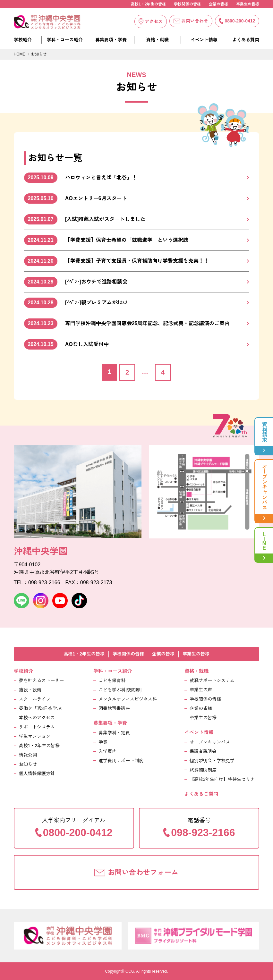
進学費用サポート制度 (121, 761)
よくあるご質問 (201, 794)
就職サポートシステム (212, 680)
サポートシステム (37, 727)
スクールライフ (35, 699)
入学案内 (107, 751)
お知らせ (28, 764)
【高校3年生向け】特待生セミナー (225, 779)
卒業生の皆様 (248, 4)
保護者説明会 (203, 751)
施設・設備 (30, 690)
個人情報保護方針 (37, 773)
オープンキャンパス (210, 742)
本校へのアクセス (37, 718)
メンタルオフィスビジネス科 (128, 699)
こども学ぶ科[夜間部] (120, 690)
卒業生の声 (201, 690)
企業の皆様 (218, 4)
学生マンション (35, 736)
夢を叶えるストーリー (41, 680)
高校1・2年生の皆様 (148, 4)
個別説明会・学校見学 (212, 761)
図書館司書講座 (114, 708)
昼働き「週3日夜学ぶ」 (43, 708)
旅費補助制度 (203, 770)
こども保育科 (112, 680)
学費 (103, 742)
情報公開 (28, 755)
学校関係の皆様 (187, 4)
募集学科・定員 (114, 733)
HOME (20, 54)
